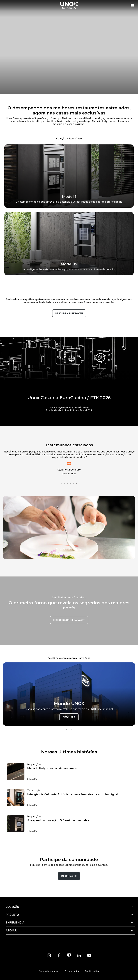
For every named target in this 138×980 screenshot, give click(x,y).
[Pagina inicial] (69, 5)
